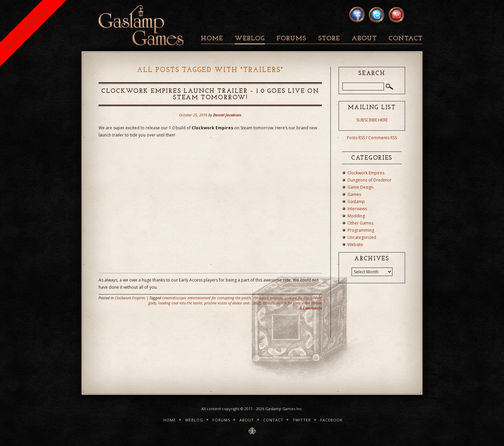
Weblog (250, 39)
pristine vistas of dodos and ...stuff (233, 303)
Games (354, 194)
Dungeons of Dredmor (369, 180)
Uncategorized (362, 237)
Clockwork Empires (130, 298)
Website (355, 244)
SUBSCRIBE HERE (372, 120)
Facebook (331, 420)
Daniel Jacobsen (227, 115)
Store (329, 39)
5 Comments (311, 308)
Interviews (357, 209)
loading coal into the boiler (180, 303)
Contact (405, 39)
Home (212, 39)
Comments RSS (383, 138)
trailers (269, 303)
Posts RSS (356, 138)
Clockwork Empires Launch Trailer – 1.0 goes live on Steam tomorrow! (210, 95)
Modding (356, 216)
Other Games (360, 223)
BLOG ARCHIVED (25, 29)
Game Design (360, 187)
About (364, 39)
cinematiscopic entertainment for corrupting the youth (206, 298)
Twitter (302, 420)
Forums (291, 39)
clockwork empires (268, 298)
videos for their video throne (299, 303)
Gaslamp (356, 202)
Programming (361, 230)
